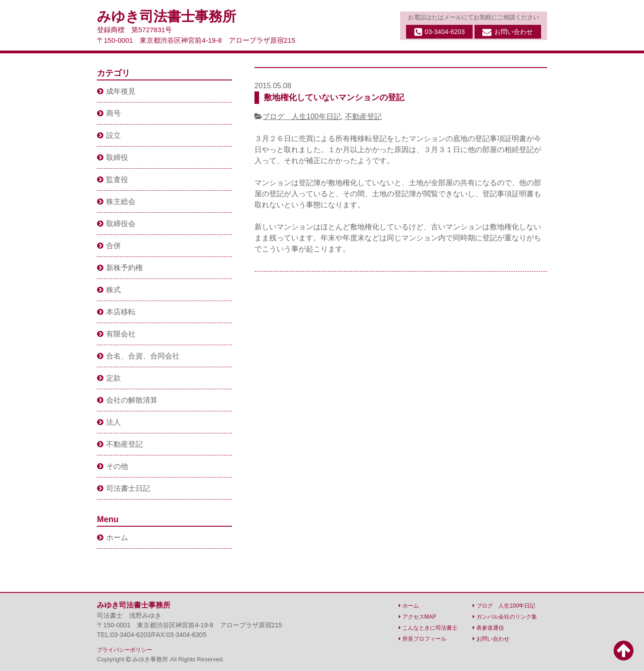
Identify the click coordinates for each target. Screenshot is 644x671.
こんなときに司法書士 (428, 628)
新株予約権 (120, 268)
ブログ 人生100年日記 (302, 117)
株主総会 (116, 202)
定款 (109, 378)
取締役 (113, 157)
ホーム (113, 537)
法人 (109, 422)
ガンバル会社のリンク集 (505, 617)
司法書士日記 (124, 488)
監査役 (113, 179)
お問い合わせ (508, 32)
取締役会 (116, 224)
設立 (109, 135)
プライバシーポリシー (124, 650)
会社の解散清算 (127, 400)
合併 (109, 246)
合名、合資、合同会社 (138, 356)
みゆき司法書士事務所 (167, 16)
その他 (113, 466)
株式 (109, 290)
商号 (109, 113)
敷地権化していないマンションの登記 (334, 97)
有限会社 (116, 334)
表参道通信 (488, 628)
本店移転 (116, 312)
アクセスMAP (418, 617)
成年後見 (116, 91)
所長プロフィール (423, 639)
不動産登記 (363, 117)
